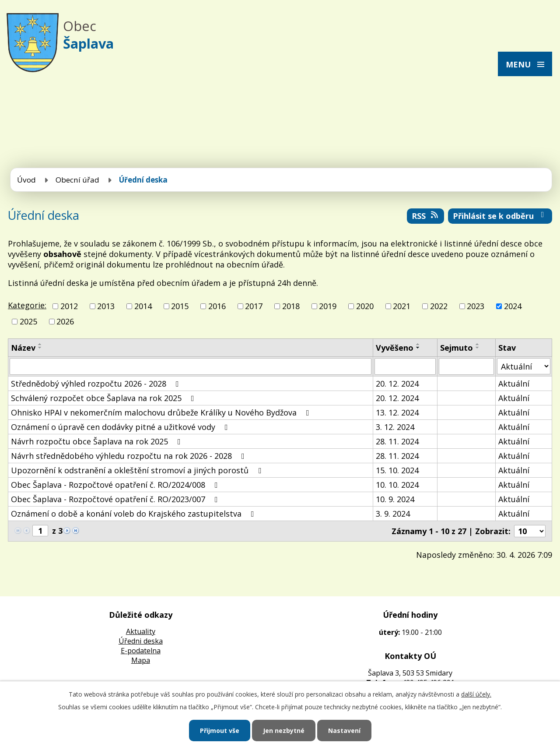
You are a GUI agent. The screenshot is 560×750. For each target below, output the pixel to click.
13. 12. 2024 (397, 412)
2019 (328, 306)
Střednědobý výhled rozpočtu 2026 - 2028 (97, 384)
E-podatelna (141, 651)
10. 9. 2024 (395, 499)
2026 (65, 321)
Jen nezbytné (284, 731)
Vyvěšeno (395, 348)
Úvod (26, 180)
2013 (106, 306)
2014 (143, 306)
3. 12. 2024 (395, 427)
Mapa (141, 660)
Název (23, 348)
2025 (28, 321)
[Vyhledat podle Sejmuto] (466, 366)
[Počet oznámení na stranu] (530, 531)
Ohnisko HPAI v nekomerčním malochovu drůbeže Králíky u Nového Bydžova (162, 412)
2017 (254, 306)
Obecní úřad (77, 180)
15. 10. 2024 (397, 470)
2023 (476, 306)
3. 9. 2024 (393, 514)
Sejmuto (457, 348)
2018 (291, 306)
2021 (402, 306)
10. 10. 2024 (397, 485)
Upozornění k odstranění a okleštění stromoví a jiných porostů (138, 470)
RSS (426, 216)
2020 (365, 306)
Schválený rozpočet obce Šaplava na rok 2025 (104, 398)
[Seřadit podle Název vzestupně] (40, 344)
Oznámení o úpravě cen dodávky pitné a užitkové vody (121, 427)
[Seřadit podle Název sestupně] (40, 348)
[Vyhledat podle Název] (191, 366)
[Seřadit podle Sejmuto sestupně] (478, 348)
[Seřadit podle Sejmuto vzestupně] (478, 344)
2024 (513, 306)
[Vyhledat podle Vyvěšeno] (405, 366)
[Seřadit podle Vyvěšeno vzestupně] (418, 344)
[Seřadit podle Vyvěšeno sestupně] (418, 348)
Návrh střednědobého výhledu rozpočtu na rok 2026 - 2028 (129, 456)
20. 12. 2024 (397, 384)
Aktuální (514, 384)
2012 (69, 306)
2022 (439, 306)
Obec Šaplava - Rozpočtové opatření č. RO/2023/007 (116, 499)
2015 (180, 306)
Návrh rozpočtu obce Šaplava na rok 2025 (98, 441)
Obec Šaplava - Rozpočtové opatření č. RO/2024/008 (116, 485)
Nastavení (344, 731)
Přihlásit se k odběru (500, 216)
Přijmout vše (220, 731)
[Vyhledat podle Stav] (524, 366)
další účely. (476, 694)
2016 (217, 306)
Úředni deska (141, 641)
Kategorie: (27, 305)
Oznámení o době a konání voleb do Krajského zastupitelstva (134, 514)
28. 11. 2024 (397, 441)
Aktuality (141, 631)
